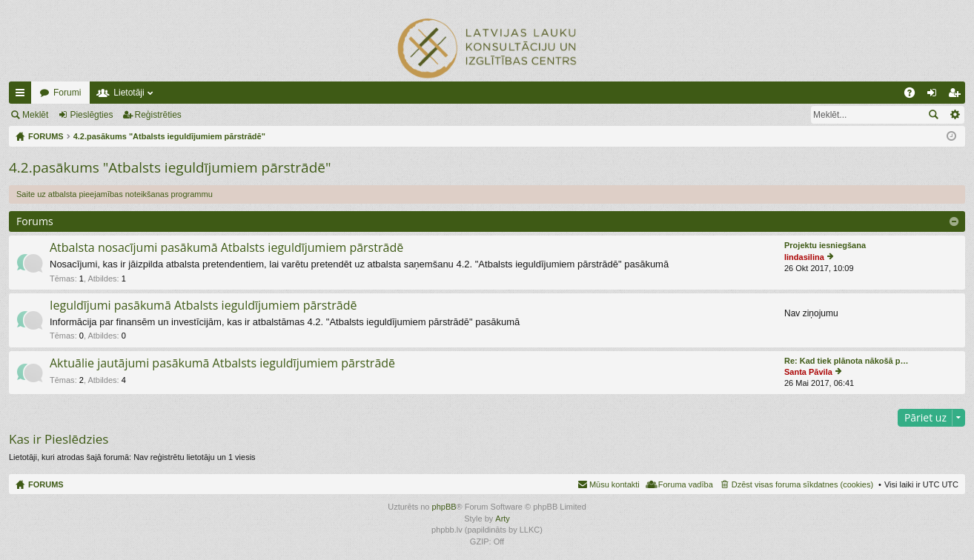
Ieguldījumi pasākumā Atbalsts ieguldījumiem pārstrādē (203, 306)
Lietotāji (129, 93)
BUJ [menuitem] (914, 96)
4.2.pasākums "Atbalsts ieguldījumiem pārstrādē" (170, 167)
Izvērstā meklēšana (954, 115)
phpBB (444, 507)
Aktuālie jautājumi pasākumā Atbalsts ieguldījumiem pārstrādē (222, 364)
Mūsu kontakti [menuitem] (614, 484)
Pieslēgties (91, 115)
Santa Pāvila (808, 372)
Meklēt (35, 115)
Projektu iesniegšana (825, 245)
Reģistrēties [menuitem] (957, 96)
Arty (503, 519)
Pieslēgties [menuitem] (935, 96)
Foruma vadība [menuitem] (686, 484)
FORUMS (46, 484)
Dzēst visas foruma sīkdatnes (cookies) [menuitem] (802, 484)
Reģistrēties (158, 115)
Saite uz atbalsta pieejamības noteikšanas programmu (115, 194)
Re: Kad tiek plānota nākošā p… (846, 361)
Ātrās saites (23, 96)
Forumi (67, 93)
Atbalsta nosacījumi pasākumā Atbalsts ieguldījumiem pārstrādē (226, 248)
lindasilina (804, 257)
